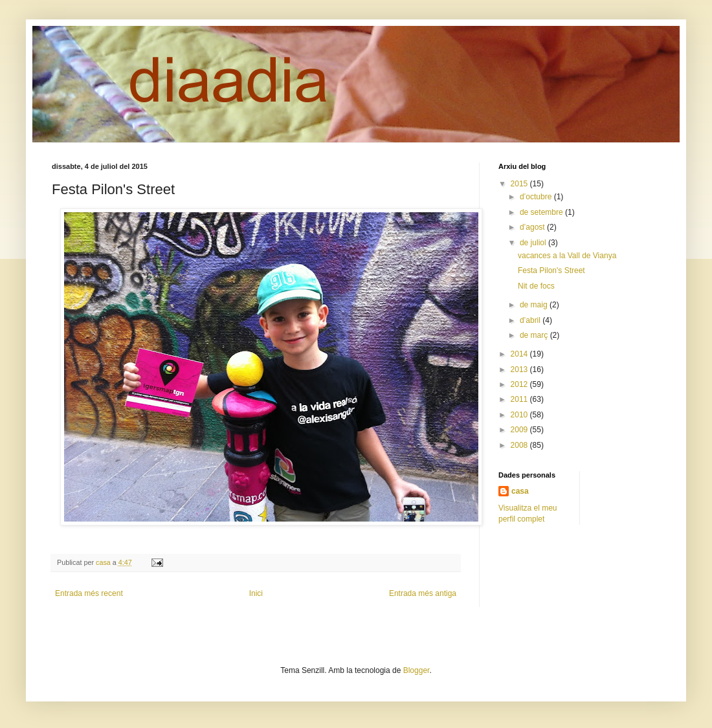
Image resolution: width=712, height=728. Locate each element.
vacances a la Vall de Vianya (567, 256)
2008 (520, 445)
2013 (520, 370)
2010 (520, 415)
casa (520, 491)
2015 (520, 184)
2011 (520, 399)
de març (535, 335)
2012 (520, 384)
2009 (520, 430)
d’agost (533, 227)
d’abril (531, 320)
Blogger (417, 670)
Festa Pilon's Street (551, 270)
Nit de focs (536, 286)
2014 (520, 354)
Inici (256, 593)
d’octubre (537, 197)
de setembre (542, 212)
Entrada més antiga (423, 593)
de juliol (534, 243)
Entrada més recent (89, 593)
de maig (535, 305)
